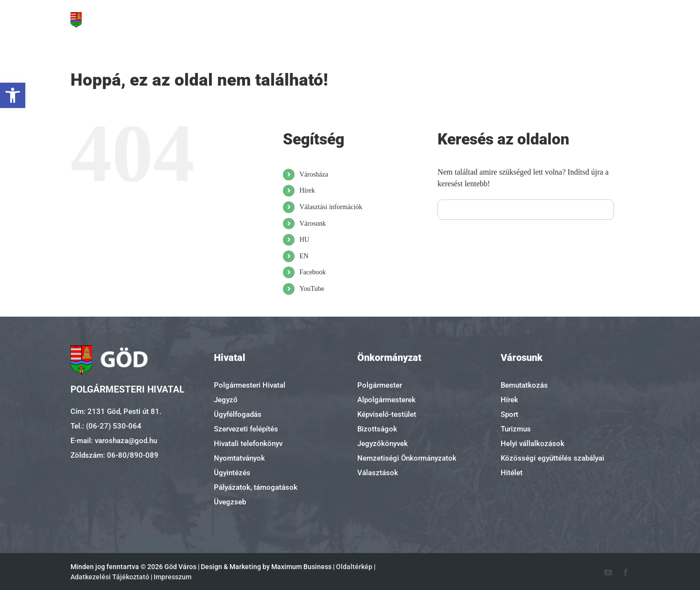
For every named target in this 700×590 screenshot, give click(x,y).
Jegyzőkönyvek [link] (383, 444)
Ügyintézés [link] (232, 473)
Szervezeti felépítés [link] (246, 429)
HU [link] (304, 240)
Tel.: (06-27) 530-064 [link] (106, 426)
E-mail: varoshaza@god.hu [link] (114, 441)
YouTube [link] (312, 289)
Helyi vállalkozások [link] (533, 444)
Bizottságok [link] (377, 429)
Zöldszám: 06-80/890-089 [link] (114, 455)
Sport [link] (509, 414)
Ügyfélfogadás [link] (238, 414)
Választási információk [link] (331, 207)
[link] (13, 95)
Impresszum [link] (173, 577)
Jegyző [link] (226, 400)
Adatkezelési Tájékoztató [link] (110, 577)
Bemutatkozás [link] (524, 385)
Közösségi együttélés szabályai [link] (552, 458)
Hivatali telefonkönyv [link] (248, 444)
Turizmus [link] (516, 429)
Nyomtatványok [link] (239, 458)
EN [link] (304, 256)
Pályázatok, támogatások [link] (256, 487)
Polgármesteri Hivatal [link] (250, 385)
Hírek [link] (307, 190)
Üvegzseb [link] (230, 502)
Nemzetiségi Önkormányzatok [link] (407, 458)
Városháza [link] (314, 174)
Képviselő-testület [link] (387, 414)
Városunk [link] (313, 223)
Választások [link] (378, 473)
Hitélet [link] (512, 473)
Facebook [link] (313, 272)
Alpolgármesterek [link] (386, 400)
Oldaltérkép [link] (354, 567)
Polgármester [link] (380, 385)
